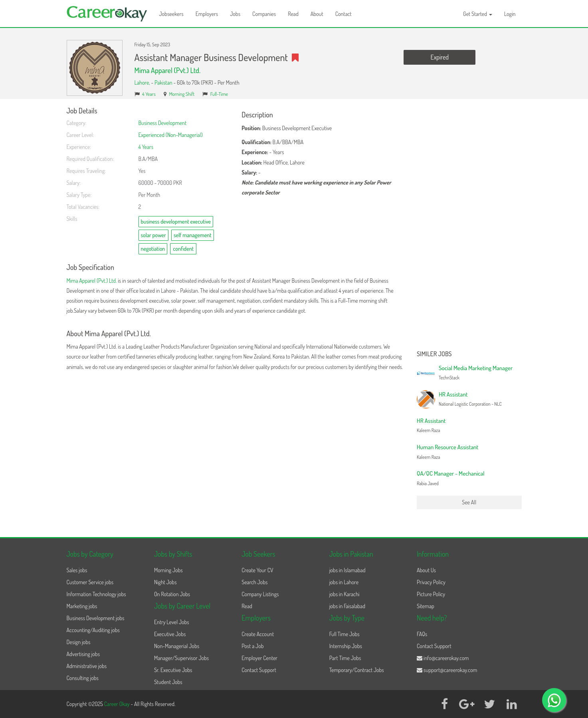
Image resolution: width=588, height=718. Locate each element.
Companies (264, 14)
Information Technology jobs (96, 594)
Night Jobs (165, 582)
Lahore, (143, 82)
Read (293, 14)
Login (510, 14)
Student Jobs (168, 682)
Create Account (258, 634)
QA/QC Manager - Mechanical (450, 473)
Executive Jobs (170, 634)
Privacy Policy (431, 582)
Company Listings (260, 594)
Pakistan (163, 82)
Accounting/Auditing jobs (93, 630)
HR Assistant (453, 394)
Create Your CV (257, 570)
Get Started (478, 14)
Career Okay (118, 704)
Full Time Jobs (344, 634)
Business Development (163, 123)
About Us (426, 570)
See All (469, 502)
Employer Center (259, 658)
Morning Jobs (168, 570)
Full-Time (219, 94)
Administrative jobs (87, 666)
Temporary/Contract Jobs (357, 670)
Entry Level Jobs (172, 622)
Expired (440, 57)
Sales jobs (77, 570)
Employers (207, 14)
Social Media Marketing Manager (476, 368)
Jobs (235, 14)
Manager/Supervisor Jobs (181, 658)
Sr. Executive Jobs (173, 670)
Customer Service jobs (90, 582)
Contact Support (259, 670)
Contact (343, 14)
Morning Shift (182, 94)
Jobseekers (171, 14)
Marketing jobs (82, 606)
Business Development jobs (96, 618)
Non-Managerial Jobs (177, 646)
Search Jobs (254, 582)
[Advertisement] (469, 227)
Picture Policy (431, 594)
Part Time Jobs (345, 658)
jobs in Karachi (344, 594)
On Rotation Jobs (172, 594)
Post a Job (252, 646)
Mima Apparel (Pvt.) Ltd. (168, 70)
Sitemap (426, 606)
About (317, 14)
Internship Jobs (346, 646)
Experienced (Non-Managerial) (171, 135)
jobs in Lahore (344, 582)
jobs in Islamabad (347, 570)
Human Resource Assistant (447, 447)
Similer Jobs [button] (434, 354)
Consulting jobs (83, 678)
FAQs (422, 634)
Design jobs (79, 642)
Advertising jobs (83, 654)
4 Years (149, 94)
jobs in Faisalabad (347, 606)
